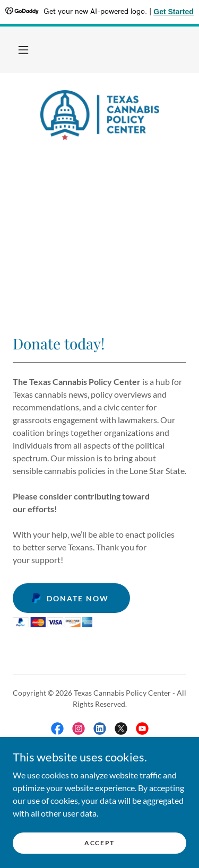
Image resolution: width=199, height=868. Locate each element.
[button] (23, 50)
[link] (100, 115)
